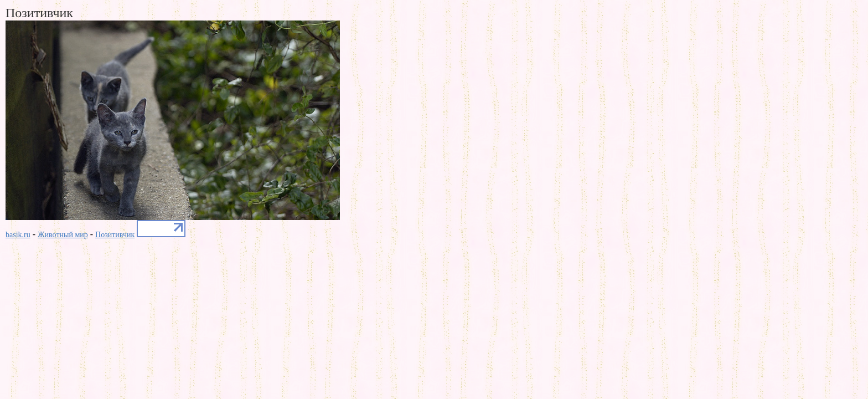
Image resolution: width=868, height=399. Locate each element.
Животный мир (63, 235)
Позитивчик (115, 235)
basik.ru (18, 235)
